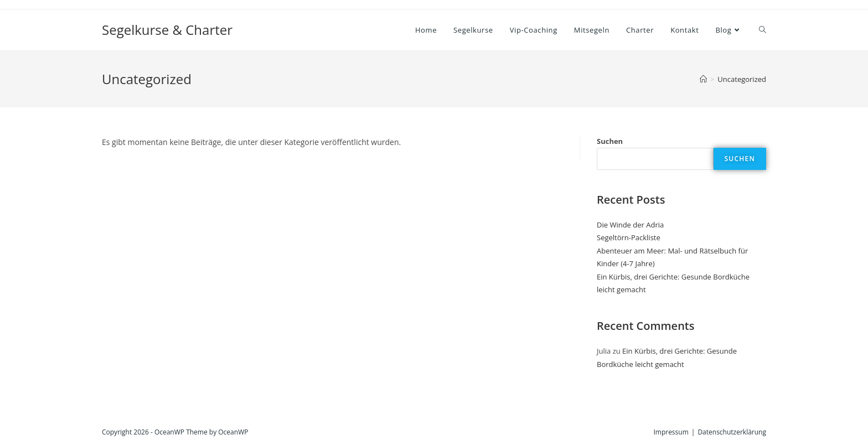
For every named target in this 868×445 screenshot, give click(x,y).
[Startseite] (703, 79)
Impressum (671, 432)
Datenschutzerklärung (732, 432)
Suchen (610, 141)
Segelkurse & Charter (167, 30)
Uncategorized (742, 79)
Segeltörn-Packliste (629, 237)
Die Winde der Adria (630, 225)
